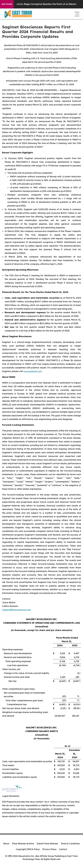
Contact (63, 849)
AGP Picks (7, 4)
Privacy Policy (49, 849)
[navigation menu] (77, 14)
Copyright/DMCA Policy (28, 849)
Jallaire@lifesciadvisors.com (16, 610)
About (6, 844)
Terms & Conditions (70, 844)
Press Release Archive (23, 844)
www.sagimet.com (33, 371)
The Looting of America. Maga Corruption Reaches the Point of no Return (43, 4)
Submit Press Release (47, 844)
